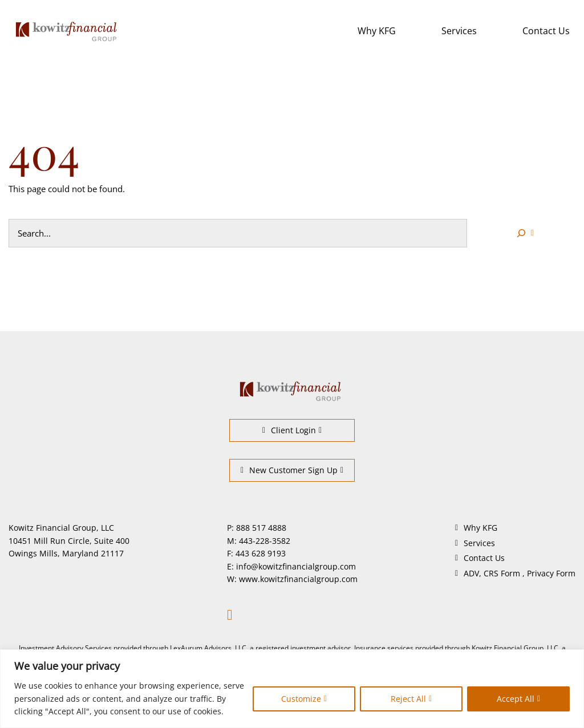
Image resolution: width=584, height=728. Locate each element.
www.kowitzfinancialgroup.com (298, 579)
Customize (301, 699)
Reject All (408, 699)
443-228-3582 (265, 541)
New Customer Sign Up (289, 470)
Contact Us (546, 31)
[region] (292, 689)
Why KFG (377, 31)
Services (459, 31)
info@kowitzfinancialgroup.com (296, 566)
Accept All (516, 699)
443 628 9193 (261, 553)
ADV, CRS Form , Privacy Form (520, 573)
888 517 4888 (261, 528)
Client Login (289, 430)
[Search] (524, 233)
